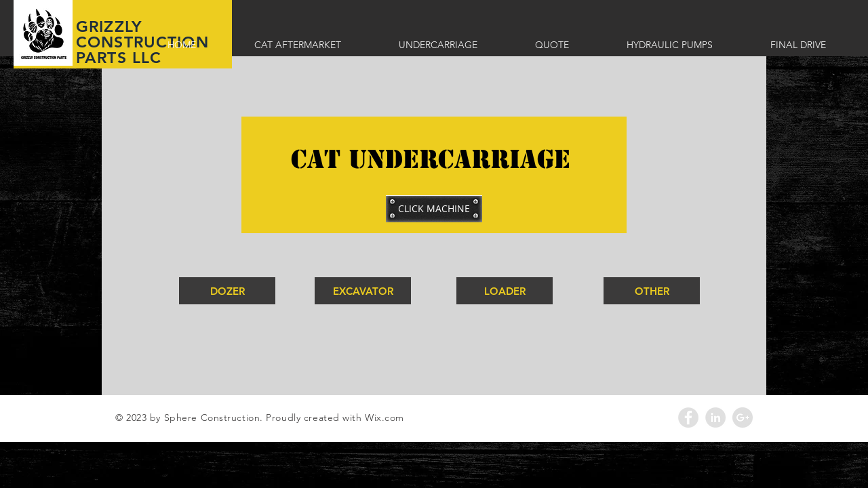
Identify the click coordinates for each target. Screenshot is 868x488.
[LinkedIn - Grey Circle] (715, 418)
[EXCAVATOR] (363, 291)
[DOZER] (227, 291)
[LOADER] (505, 291)
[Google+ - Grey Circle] (743, 418)
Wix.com (384, 418)
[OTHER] (652, 291)
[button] (434, 209)
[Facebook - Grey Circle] (688, 418)
